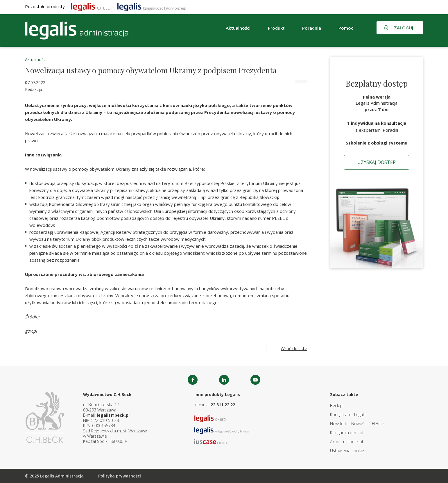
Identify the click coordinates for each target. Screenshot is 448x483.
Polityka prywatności (120, 476)
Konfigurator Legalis (348, 415)
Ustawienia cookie (347, 451)
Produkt (276, 28)
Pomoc (346, 28)
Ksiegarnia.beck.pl (347, 433)
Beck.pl (337, 406)
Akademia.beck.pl (346, 442)
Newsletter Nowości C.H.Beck (357, 424)
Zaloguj (404, 28)
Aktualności (238, 28)
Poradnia (312, 28)
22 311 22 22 (223, 405)
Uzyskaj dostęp (377, 162)
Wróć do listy (294, 348)
